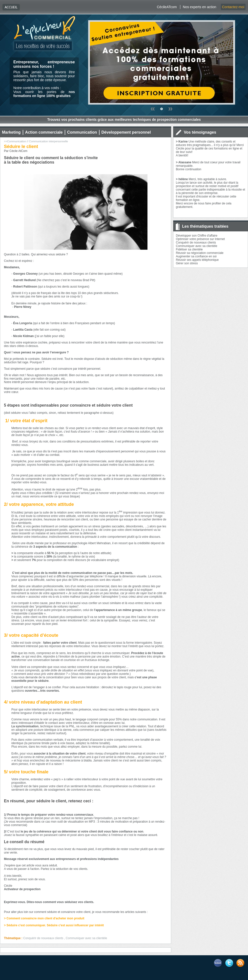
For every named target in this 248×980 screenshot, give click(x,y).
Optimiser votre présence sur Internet (200, 239)
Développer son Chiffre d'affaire (197, 236)
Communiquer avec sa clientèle (196, 246)
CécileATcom (167, 7)
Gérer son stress (187, 263)
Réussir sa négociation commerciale (200, 253)
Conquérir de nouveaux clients (196, 243)
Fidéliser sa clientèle (189, 249)
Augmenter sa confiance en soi (196, 256)
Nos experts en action (199, 7)
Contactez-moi (233, 7)
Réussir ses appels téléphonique (197, 260)
